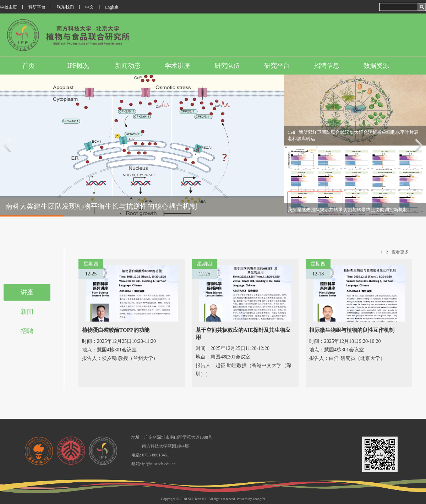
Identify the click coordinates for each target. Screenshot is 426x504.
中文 (89, 7)
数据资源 (376, 66)
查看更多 (400, 252)
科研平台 (37, 7)
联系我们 (65, 7)
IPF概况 (78, 66)
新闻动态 (128, 66)
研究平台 (277, 66)
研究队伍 (227, 66)
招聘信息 (327, 66)
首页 (28, 66)
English (112, 7)
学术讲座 (177, 66)
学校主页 (9, 7)
